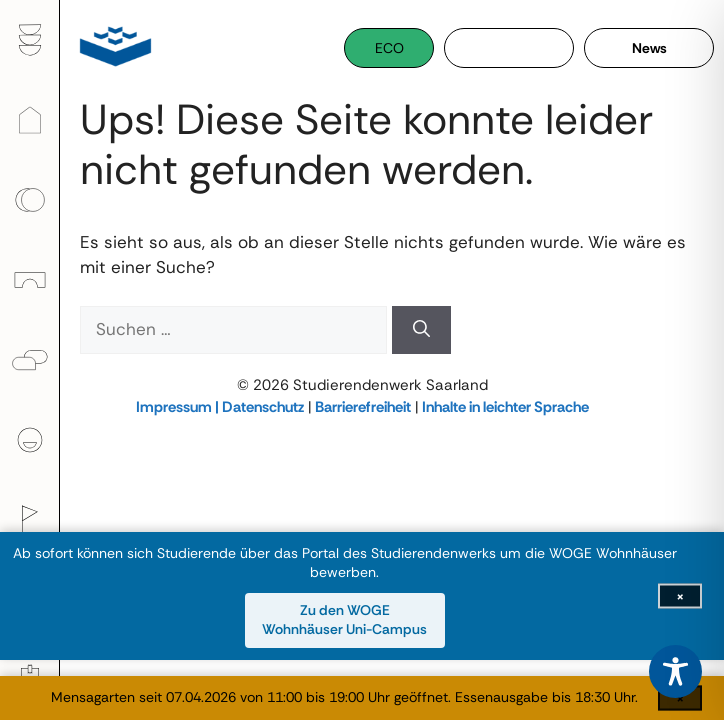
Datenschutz (263, 407)
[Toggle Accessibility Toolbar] (675, 671)
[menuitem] (29, 40)
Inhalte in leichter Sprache (505, 407)
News (649, 48)
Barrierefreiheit (363, 407)
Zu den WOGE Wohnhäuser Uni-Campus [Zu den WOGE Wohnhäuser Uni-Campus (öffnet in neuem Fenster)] (344, 620)
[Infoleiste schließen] (680, 595)
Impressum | (179, 407)
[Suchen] (421, 330)
